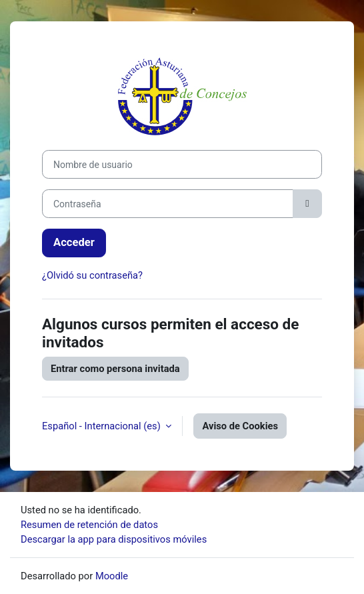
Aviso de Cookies (240, 426)
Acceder (74, 242)
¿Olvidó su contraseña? (92, 275)
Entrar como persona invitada (115, 369)
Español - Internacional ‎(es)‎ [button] (102, 426)
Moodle (112, 576)
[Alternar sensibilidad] (307, 204)
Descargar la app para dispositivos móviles (114, 539)
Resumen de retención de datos (89, 525)
